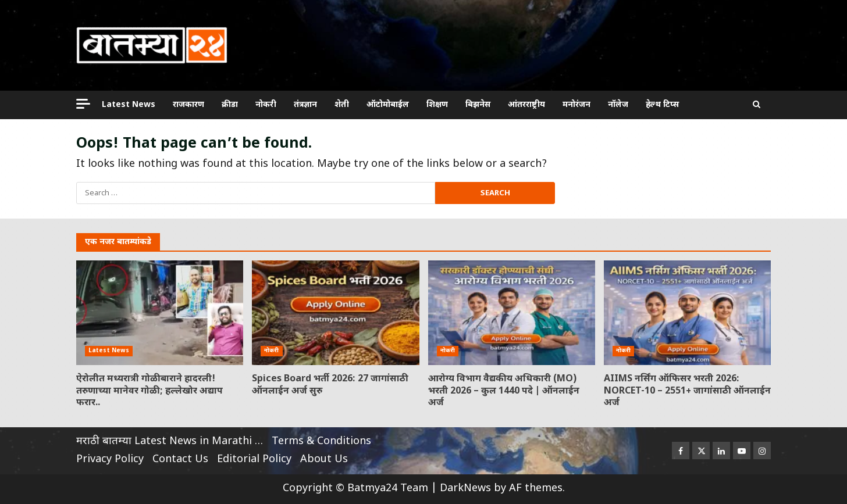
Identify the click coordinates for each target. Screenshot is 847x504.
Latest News (129, 105)
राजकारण (188, 105)
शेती (342, 105)
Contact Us (180, 460)
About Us (324, 460)
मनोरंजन (576, 105)
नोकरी (266, 105)
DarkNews (465, 489)
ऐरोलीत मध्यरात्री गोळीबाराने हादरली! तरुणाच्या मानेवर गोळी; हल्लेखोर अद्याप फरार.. (160, 313)
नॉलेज (618, 105)
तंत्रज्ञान (305, 105)
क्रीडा (230, 105)
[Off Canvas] (83, 104)
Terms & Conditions (321, 442)
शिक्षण (437, 105)
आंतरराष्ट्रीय (526, 105)
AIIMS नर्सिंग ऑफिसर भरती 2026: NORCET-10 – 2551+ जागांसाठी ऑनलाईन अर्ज (687, 313)
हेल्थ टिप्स (662, 105)
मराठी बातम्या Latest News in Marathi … (170, 442)
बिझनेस (478, 105)
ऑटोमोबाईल (388, 105)
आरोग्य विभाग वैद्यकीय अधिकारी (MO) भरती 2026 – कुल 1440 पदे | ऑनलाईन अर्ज (512, 313)
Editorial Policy (254, 460)
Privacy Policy (110, 460)
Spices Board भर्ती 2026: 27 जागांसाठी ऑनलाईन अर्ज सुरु (335, 313)
